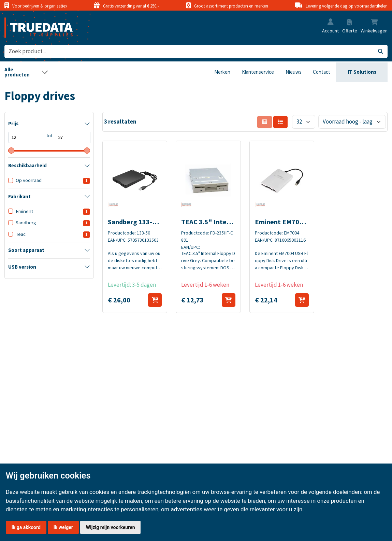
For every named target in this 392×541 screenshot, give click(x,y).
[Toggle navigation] (26, 72)
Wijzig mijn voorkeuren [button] (111, 527)
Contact (322, 72)
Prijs (13, 124)
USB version (22, 267)
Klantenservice (258, 72)
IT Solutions (362, 72)
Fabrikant (19, 197)
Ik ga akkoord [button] (26, 527)
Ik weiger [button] (63, 527)
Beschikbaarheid (27, 166)
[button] (331, 22)
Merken (222, 72)
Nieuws (294, 72)
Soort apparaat (26, 250)
